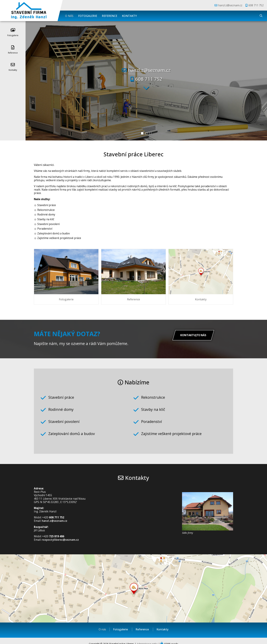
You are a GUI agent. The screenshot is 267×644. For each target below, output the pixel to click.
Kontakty (129, 16)
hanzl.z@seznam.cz (230, 5)
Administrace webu (147, 638)
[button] (142, 133)
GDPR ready (171, 638)
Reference (109, 16)
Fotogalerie (88, 16)
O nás (69, 16)
